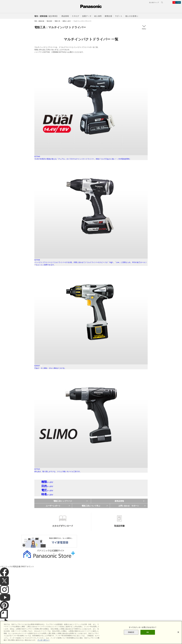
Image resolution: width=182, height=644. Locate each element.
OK (148, 632)
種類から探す (67, 21)
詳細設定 (131, 632)
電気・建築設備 (39, 21)
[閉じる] (178, 632)
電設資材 (49, 21)
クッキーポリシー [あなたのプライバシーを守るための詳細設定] (44, 640)
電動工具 (57, 21)
